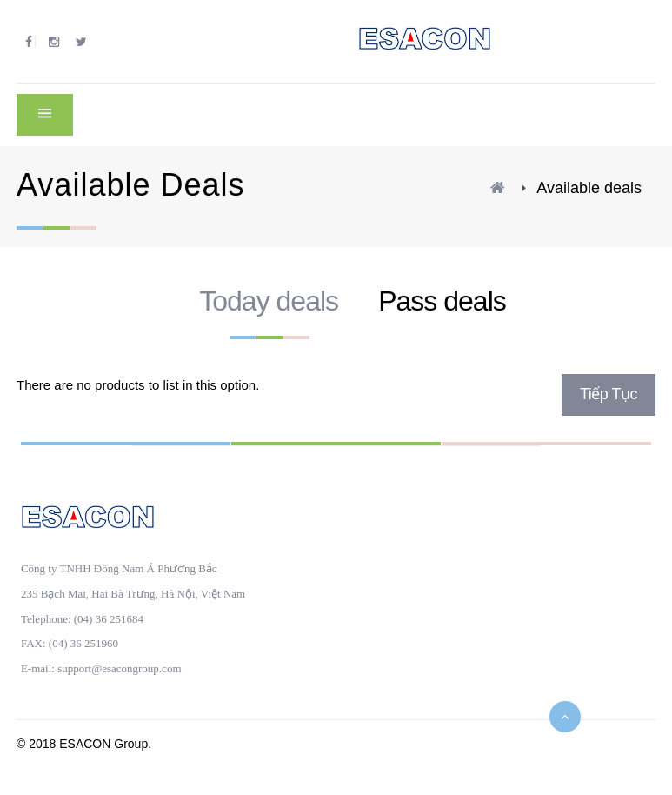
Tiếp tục (609, 394)
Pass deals (442, 301)
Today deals (269, 301)
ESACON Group (103, 744)
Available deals (589, 188)
